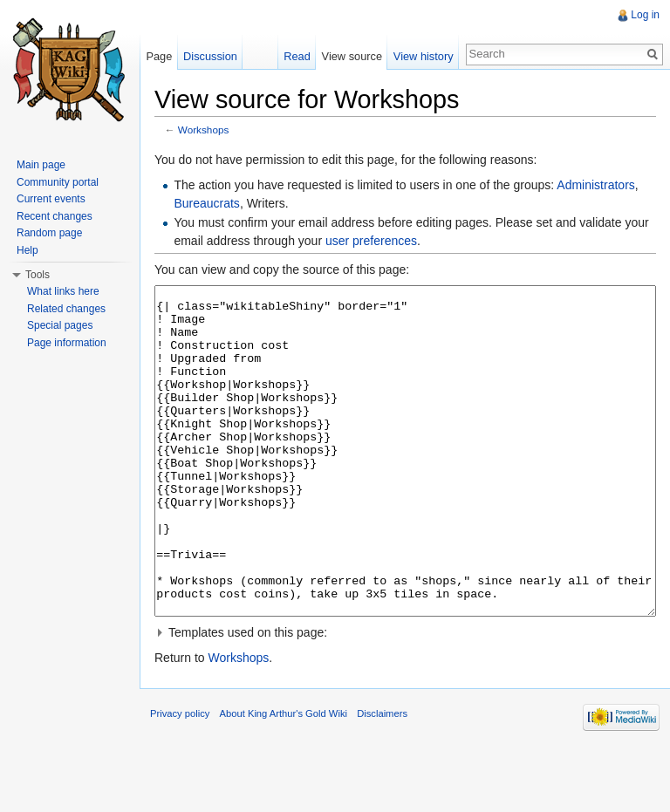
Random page (49, 233)
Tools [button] (38, 275)
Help (27, 250)
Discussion (210, 56)
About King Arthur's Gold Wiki (284, 779)
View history (424, 56)
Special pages (60, 325)
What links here (63, 291)
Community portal (58, 182)
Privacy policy (180, 779)
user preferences (371, 241)
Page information (67, 343)
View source (352, 56)
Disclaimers (382, 779)
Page (159, 56)
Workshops (204, 130)
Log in (645, 15)
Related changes (66, 309)
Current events (51, 199)
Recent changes (55, 216)
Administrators (595, 185)
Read (297, 56)
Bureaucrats (206, 203)
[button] (405, 698)
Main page (41, 165)
